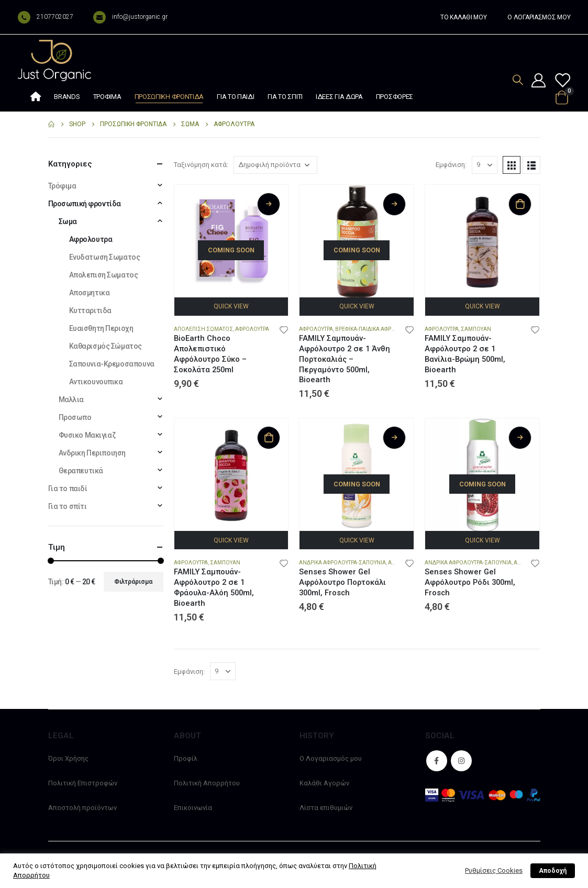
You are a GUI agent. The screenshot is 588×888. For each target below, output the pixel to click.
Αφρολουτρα (252, 329)
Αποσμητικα (90, 293)
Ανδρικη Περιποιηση (92, 453)
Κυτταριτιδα (90, 310)
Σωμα (68, 221)
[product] (231, 242)
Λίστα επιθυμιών (326, 808)
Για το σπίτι (285, 97)
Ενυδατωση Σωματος (105, 257)
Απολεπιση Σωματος (203, 329)
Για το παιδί (235, 97)
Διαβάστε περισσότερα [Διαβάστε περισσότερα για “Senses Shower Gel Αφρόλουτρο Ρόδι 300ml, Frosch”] (520, 438)
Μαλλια (71, 399)
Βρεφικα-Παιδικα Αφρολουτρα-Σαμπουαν (391, 329)
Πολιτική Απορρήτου (207, 783)
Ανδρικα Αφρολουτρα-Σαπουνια (342, 563)
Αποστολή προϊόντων (82, 808)
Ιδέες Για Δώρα (339, 97)
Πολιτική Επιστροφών (83, 783)
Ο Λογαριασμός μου (331, 758)
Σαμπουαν (476, 329)
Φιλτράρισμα (133, 582)
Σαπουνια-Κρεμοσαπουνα (112, 364)
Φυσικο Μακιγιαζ (87, 435)
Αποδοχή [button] (553, 871)
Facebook (437, 761)
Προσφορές (395, 97)
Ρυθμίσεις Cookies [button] (494, 870)
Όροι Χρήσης (68, 758)
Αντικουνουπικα (96, 382)
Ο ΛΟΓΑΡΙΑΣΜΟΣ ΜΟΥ (539, 17)
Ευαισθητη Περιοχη (101, 328)
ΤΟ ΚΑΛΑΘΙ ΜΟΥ (463, 17)
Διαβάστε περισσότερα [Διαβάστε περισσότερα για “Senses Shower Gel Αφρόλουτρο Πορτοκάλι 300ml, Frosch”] (394, 438)
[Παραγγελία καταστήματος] (275, 165)
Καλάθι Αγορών (324, 783)
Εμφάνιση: (451, 165)
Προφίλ (186, 758)
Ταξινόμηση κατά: (201, 165)
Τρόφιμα (107, 97)
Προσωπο (75, 417)
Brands (67, 97)
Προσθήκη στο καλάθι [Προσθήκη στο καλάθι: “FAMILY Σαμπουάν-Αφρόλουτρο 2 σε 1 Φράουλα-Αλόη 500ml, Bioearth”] (269, 438)
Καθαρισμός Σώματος (106, 346)
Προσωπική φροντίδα (169, 97)
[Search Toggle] (518, 80)
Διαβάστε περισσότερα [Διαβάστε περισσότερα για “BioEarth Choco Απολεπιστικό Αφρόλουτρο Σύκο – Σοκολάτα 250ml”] (269, 204)
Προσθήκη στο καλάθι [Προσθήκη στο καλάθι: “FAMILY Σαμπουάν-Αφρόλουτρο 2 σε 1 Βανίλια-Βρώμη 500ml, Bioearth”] (520, 204)
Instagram (461, 761)
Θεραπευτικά (81, 471)
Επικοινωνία (193, 808)
